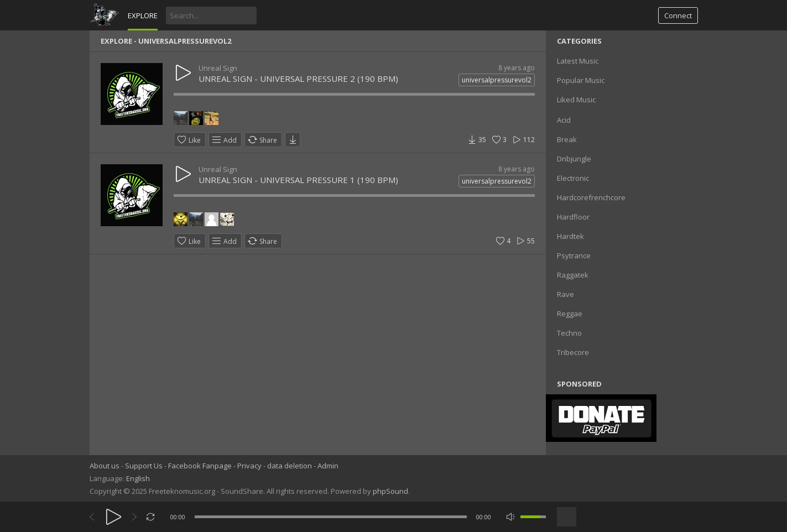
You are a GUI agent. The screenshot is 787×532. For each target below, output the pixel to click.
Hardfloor (573, 217)
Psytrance (574, 255)
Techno (569, 333)
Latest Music (578, 61)
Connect (678, 15)
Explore (143, 15)
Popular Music (581, 80)
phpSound (390, 491)
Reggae (570, 314)
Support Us (144, 466)
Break (567, 139)
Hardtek (570, 236)
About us (105, 466)
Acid (564, 120)
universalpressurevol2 (497, 80)
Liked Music (576, 100)
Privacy (249, 466)
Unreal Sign (218, 68)
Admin (328, 466)
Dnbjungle (574, 159)
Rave (566, 294)
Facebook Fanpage (200, 466)
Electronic (573, 178)
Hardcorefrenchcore (591, 197)
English (138, 478)
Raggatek (573, 275)
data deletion (290, 466)
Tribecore (573, 352)
